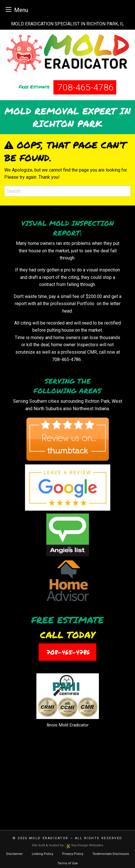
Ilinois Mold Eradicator (68, 725)
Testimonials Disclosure (111, 854)
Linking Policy (42, 854)
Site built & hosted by (67, 845)
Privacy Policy (73, 854)
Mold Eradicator (49, 838)
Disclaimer (14, 854)
